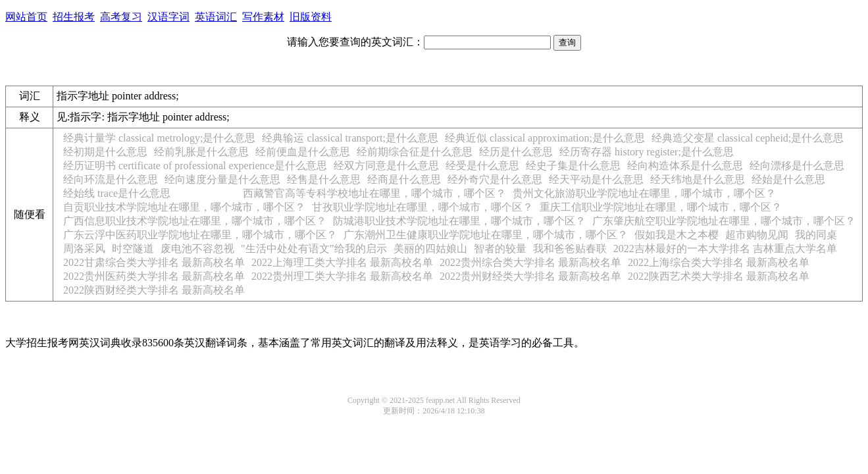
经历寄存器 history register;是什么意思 (647, 152)
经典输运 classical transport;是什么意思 (350, 138)
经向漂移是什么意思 (797, 166)
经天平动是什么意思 (596, 179)
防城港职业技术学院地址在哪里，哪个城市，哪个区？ (459, 221)
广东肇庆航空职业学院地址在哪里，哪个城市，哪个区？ (724, 221)
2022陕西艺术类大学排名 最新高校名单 (719, 276)
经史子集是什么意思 (573, 166)
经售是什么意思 (324, 179)
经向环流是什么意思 (111, 179)
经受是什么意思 (482, 166)
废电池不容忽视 (197, 249)
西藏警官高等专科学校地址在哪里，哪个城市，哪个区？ (374, 193)
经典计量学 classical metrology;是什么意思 (159, 138)
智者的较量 (500, 249)
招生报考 (74, 17)
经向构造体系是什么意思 (685, 166)
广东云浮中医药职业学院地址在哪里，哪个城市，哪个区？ (200, 235)
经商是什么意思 (404, 179)
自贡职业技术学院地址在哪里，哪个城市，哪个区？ (184, 207)
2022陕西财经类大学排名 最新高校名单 (154, 290)
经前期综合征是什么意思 (415, 152)
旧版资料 (311, 17)
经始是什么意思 (788, 179)
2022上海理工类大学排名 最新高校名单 (342, 262)
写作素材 (263, 17)
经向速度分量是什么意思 (222, 179)
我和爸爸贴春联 (570, 249)
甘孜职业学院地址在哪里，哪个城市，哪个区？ (422, 207)
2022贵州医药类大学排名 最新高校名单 (154, 276)
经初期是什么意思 (105, 152)
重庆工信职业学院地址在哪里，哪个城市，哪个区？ (661, 207)
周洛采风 (84, 249)
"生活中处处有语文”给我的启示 (314, 249)
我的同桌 (816, 235)
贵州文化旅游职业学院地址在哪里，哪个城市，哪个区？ (644, 193)
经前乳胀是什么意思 (201, 152)
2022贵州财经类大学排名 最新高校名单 (530, 276)
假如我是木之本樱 (677, 235)
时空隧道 (133, 249)
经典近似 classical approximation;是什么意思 (545, 138)
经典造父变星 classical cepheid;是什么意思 (748, 138)
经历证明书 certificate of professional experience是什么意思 (195, 166)
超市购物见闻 (757, 235)
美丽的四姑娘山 (430, 249)
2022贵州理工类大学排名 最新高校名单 (342, 276)
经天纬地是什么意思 (698, 179)
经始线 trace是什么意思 (117, 193)
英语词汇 (216, 17)
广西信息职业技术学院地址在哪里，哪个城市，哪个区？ (195, 221)
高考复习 (121, 17)
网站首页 (26, 17)
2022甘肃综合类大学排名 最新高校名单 (154, 262)
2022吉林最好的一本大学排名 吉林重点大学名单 (725, 249)
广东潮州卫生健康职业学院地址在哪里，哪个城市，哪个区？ (486, 235)
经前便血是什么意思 (303, 152)
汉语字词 (168, 17)
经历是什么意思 (516, 152)
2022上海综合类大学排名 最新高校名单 (719, 262)
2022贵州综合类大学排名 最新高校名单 (530, 262)
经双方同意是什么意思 (386, 166)
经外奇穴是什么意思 (495, 179)
